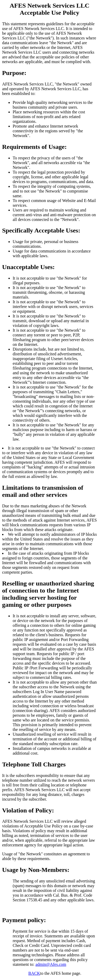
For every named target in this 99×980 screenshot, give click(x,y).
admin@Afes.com (51, 964)
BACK (34, 973)
